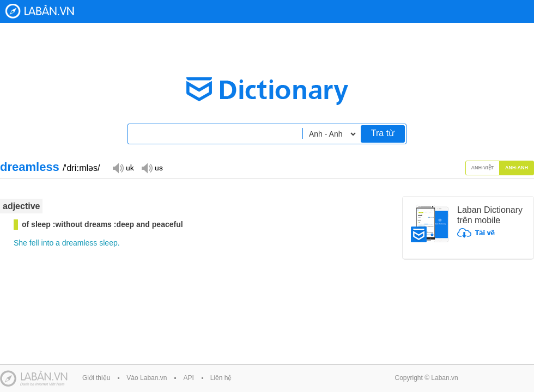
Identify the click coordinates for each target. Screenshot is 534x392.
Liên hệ (221, 378)
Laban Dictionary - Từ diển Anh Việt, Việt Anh (40, 11)
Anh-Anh (517, 168)
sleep (108, 243)
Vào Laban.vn (147, 378)
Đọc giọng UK (123, 167)
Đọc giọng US (152, 167)
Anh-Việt (483, 168)
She (20, 243)
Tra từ (383, 133)
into (48, 243)
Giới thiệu (96, 378)
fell (34, 243)
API (188, 378)
